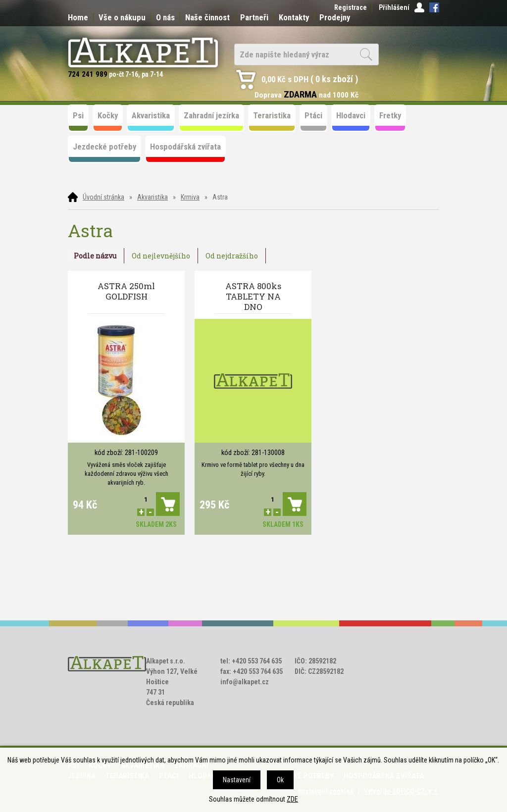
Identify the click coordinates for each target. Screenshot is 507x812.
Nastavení (237, 780)
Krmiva (190, 197)
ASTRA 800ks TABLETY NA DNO (253, 296)
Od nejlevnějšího (161, 256)
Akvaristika (152, 197)
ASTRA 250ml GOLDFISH (126, 291)
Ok (280, 780)
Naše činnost (207, 17)
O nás (165, 17)
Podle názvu (95, 256)
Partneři (254, 17)
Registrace (351, 7)
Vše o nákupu (122, 17)
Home (78, 17)
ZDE (292, 799)
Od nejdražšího (232, 256)
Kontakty (294, 17)
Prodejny (335, 17)
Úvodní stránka (103, 197)
